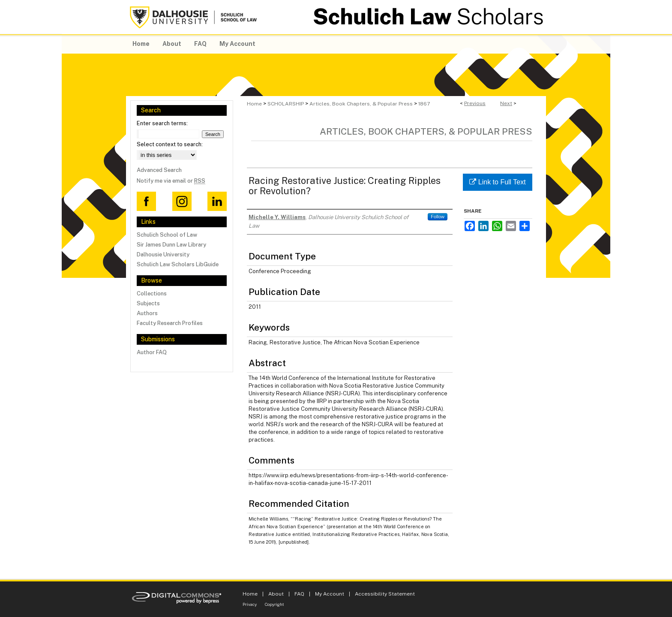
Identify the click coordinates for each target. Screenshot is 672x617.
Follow (438, 217)
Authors (147, 313)
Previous (475, 103)
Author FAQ (152, 352)
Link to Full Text (497, 182)
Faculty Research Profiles (170, 323)
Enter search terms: (162, 123)
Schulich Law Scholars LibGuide (178, 264)
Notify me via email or (171, 181)
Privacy (250, 604)
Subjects (148, 303)
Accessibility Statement (385, 594)
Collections (152, 293)
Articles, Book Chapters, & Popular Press (361, 104)
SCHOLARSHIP (286, 104)
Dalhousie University (163, 254)
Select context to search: (170, 144)
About (276, 594)
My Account (330, 594)
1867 (424, 104)
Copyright (274, 604)
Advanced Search (159, 170)
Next (506, 103)
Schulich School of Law (167, 235)
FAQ (299, 594)
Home (254, 104)
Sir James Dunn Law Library (171, 245)
